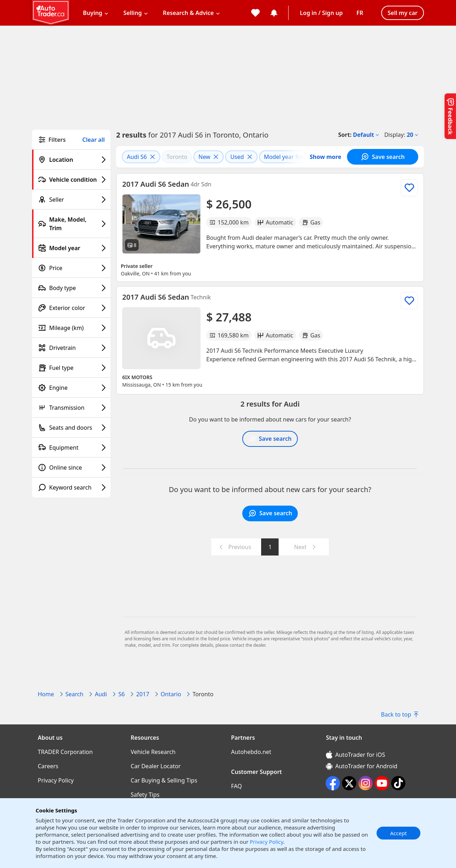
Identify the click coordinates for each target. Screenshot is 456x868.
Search (75, 694)
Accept (398, 833)
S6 (121, 694)
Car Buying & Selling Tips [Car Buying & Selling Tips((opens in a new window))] (164, 780)
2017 (143, 694)
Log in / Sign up (321, 13)
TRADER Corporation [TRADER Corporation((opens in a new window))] (65, 752)
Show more (325, 157)
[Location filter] (71, 160)
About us (50, 738)
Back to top (400, 714)
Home (46, 694)
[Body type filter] (71, 288)
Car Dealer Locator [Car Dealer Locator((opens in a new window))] (156, 766)
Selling (133, 13)
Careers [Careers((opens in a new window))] (48, 766)
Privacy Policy (266, 842)
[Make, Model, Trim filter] (71, 224)
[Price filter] (71, 268)
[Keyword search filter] (71, 487)
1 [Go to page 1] (270, 547)
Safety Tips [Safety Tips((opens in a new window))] (145, 795)
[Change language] (360, 13)
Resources (145, 738)
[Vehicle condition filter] (71, 180)
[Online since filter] (71, 467)
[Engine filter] (71, 388)
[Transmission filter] (71, 408)
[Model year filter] (71, 248)
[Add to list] (409, 188)
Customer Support (257, 772)
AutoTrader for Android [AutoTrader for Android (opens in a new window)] (362, 766)
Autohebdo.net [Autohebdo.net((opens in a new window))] (251, 752)
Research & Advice (188, 13)
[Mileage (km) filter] (71, 328)
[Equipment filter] (71, 448)
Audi (101, 694)
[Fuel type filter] (71, 368)
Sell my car (403, 13)
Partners (243, 738)
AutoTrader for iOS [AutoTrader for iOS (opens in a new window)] (356, 755)
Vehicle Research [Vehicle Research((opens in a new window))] (153, 752)
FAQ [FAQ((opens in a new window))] (237, 786)
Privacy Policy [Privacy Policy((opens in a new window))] (56, 780)
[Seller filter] (71, 200)
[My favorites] (255, 13)
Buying (93, 13)
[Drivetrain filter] (71, 348)
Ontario (171, 694)
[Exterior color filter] (71, 308)
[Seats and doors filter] (71, 428)
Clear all (94, 140)
